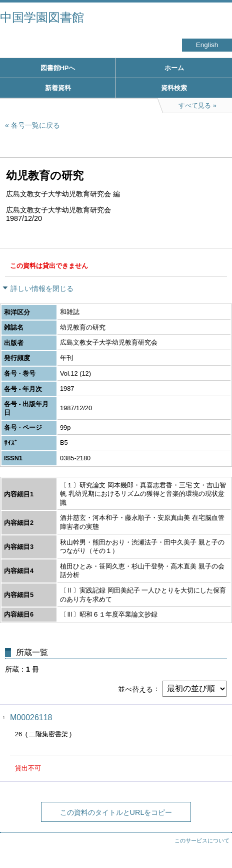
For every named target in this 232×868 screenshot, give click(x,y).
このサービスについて (202, 840)
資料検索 (174, 88)
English (207, 45)
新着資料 (58, 88)
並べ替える (135, 689)
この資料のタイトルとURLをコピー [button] (116, 812)
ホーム (174, 68)
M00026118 (31, 717)
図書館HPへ (58, 68)
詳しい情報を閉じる (42, 288)
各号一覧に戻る (35, 125)
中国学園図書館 (42, 17)
